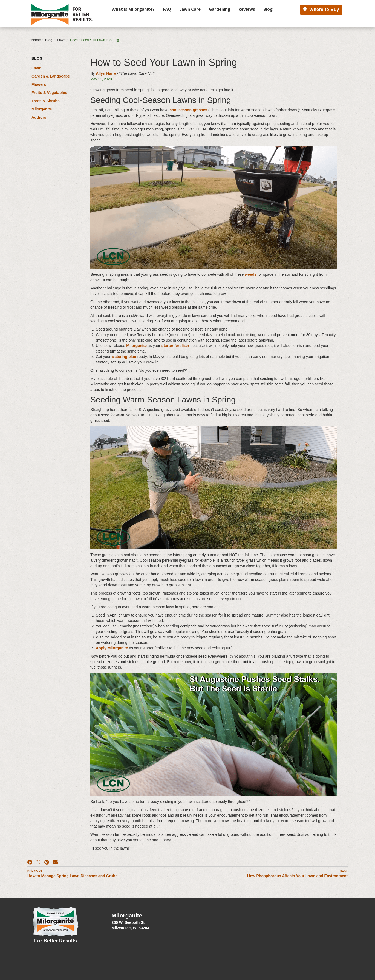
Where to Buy (321, 9)
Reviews (247, 9)
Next (344, 871)
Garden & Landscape (51, 76)
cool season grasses (188, 110)
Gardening (220, 9)
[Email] (55, 862)
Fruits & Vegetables (49, 93)
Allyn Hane (106, 73)
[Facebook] (30, 862)
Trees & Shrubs (46, 101)
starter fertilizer (175, 346)
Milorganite (42, 109)
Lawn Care (190, 9)
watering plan (124, 357)
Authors (39, 117)
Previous (35, 871)
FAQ (167, 9)
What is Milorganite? (133, 9)
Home (36, 40)
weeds (251, 274)
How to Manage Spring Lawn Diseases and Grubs (72, 876)
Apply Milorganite (112, 648)
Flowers (39, 84)
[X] (38, 862)
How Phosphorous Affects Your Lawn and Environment (297, 876)
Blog (268, 9)
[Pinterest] (47, 862)
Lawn (61, 40)
